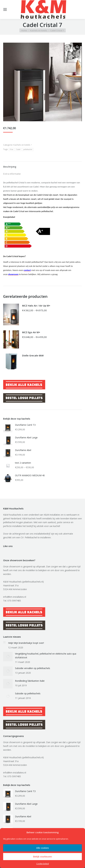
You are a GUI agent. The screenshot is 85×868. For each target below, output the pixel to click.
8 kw (12, 149)
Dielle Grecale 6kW (33, 355)
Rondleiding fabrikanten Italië (30, 681)
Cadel (18, 149)
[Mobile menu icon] (5, 9)
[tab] (42, 165)
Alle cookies (42, 848)
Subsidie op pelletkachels (28, 693)
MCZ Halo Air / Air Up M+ (36, 306)
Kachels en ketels (22, 145)
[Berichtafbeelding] (4, 642)
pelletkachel (28, 149)
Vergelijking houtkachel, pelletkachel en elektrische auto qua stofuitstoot (46, 656)
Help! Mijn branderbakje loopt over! (26, 643)
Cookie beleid (43, 864)
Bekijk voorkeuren (42, 857)
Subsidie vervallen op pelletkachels (33, 668)
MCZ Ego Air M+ (31, 332)
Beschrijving (10, 167)
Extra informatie (12, 174)
